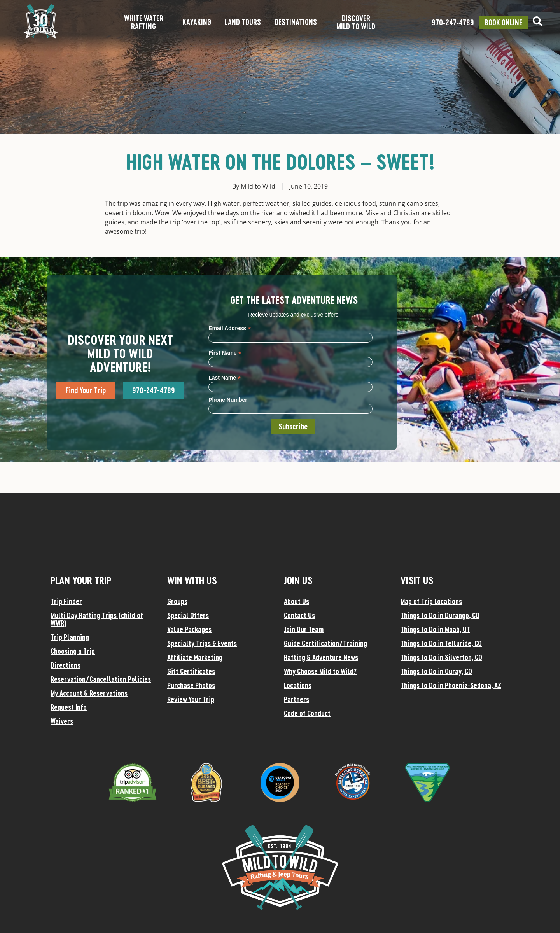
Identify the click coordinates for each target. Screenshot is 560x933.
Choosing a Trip (73, 651)
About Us (297, 601)
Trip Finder (66, 601)
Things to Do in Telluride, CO (441, 643)
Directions (66, 665)
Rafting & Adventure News (321, 657)
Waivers (62, 721)
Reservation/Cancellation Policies (101, 679)
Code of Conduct (307, 713)
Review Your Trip (191, 699)
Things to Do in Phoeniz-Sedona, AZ (451, 685)
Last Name (225, 377)
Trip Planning (70, 637)
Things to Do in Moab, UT (435, 629)
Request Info (69, 707)
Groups (177, 601)
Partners (297, 699)
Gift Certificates (191, 671)
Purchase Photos (191, 685)
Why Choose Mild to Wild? (320, 671)
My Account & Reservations (89, 693)
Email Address (230, 328)
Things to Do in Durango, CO (440, 615)
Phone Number (228, 400)
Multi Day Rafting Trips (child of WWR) (97, 619)
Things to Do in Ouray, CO (436, 671)
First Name (225, 353)
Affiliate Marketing (195, 657)
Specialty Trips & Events (202, 643)
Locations (298, 685)
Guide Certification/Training (325, 643)
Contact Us (299, 615)
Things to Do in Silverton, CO (441, 657)
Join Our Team (304, 629)
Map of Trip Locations (431, 601)
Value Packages (189, 629)
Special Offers (188, 615)
